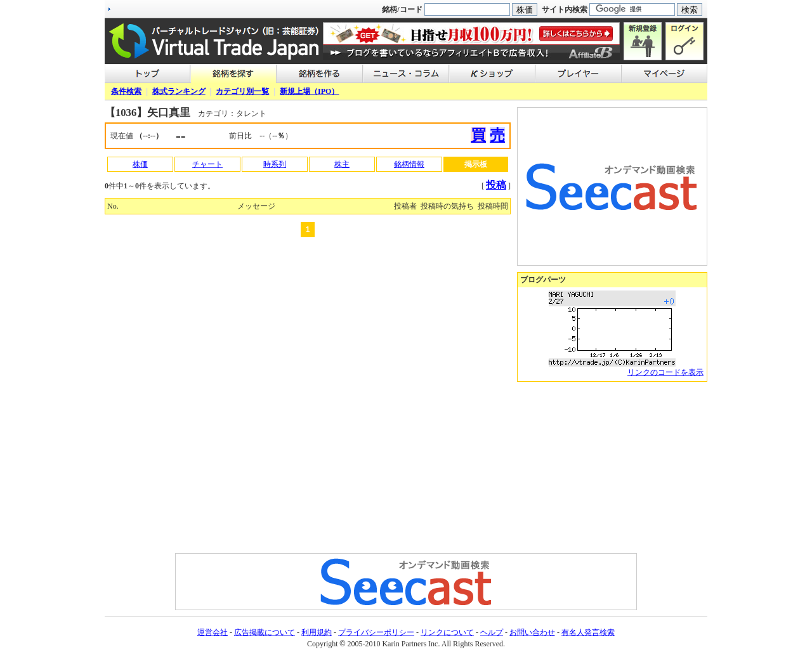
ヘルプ (492, 632)
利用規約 (317, 632)
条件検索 (126, 91)
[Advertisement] (612, 467)
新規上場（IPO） (309, 91)
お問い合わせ (532, 632)
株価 (140, 164)
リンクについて (447, 632)
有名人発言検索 (588, 632)
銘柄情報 (409, 164)
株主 (342, 164)
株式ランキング (179, 91)
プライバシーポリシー (376, 632)
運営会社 (213, 632)
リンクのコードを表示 (665, 372)
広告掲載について (265, 632)
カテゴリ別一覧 (242, 91)
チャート (207, 164)
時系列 (275, 164)
